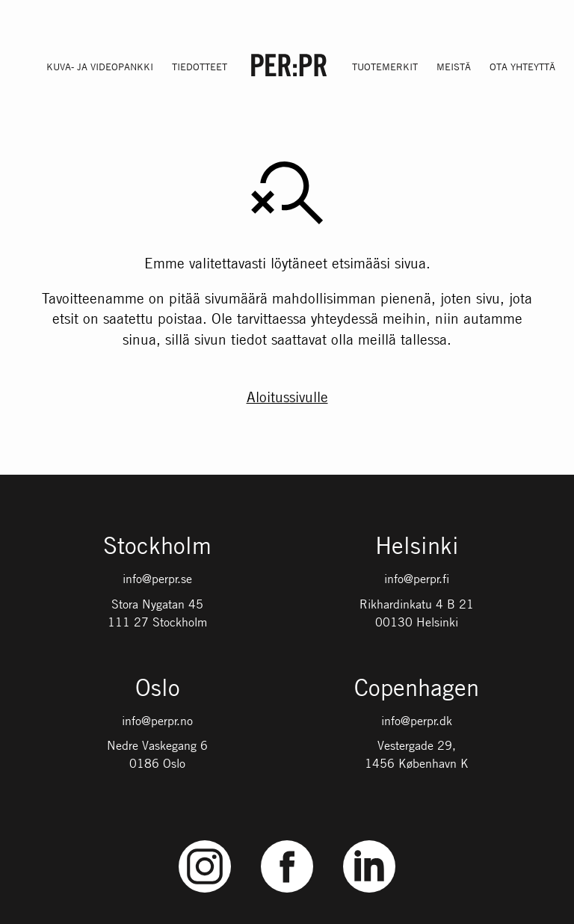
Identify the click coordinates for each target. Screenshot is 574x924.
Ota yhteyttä (522, 67)
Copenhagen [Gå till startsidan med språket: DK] (417, 689)
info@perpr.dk (417, 721)
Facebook (287, 841)
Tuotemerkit (385, 67)
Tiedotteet (200, 67)
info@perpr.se (157, 579)
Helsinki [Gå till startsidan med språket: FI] (417, 547)
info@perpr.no (157, 721)
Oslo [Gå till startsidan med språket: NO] (158, 689)
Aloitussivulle (287, 397)
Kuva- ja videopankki (100, 67)
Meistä (454, 67)
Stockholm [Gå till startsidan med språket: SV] (157, 547)
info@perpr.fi (417, 579)
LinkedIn (369, 841)
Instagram (205, 841)
